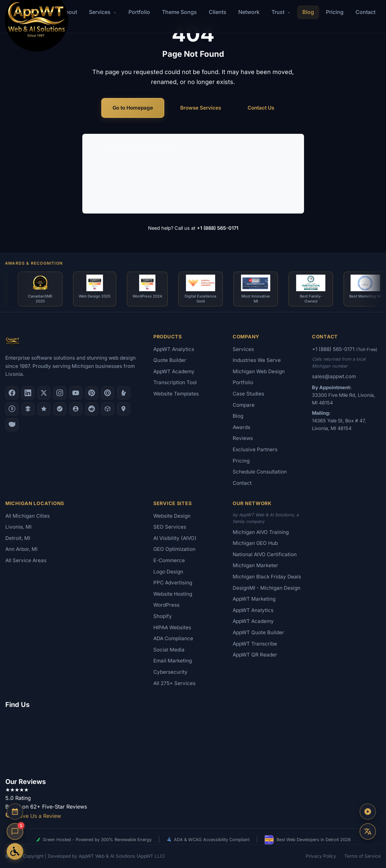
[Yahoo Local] (12, 425)
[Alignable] (76, 409)
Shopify (163, 616)
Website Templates (176, 394)
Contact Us (261, 108)
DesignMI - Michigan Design (267, 588)
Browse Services (201, 108)
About (69, 12)
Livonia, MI (18, 527)
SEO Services (212, 161)
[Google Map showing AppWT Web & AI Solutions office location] (193, 742)
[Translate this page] (368, 831)
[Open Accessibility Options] (15, 851)
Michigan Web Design (259, 371)
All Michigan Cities (28, 516)
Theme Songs (179, 12)
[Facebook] (12, 393)
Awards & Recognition (34, 263)
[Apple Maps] (123, 409)
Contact (365, 12)
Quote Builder (170, 360)
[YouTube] (76, 393)
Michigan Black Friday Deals (267, 577)
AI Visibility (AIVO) (218, 186)
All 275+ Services (174, 683)
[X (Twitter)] (44, 393)
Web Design (108, 161)
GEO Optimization (174, 549)
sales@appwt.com (334, 376)
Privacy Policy (321, 856)
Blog (308, 12)
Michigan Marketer (255, 565)
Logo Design (109, 186)
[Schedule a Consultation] (15, 812)
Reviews (243, 438)
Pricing (335, 12)
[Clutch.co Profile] (108, 393)
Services (243, 349)
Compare (244, 405)
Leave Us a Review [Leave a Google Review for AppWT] (33, 816)
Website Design (172, 516)
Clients (218, 12)
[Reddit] (92, 409)
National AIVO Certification (265, 554)
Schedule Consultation (260, 472)
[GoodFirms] (44, 409)
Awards (241, 427)
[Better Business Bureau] (12, 409)
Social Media (169, 650)
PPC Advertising (173, 583)
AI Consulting (110, 173)
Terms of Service (362, 856)
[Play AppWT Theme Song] (368, 812)
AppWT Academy (174, 371)
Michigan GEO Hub (255, 543)
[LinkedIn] (28, 393)
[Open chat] (15, 832)
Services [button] (103, 12)
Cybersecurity (170, 672)
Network (249, 12)
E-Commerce (212, 173)
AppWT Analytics (174, 349)
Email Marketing (173, 661)
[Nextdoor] (60, 409)
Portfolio (139, 12)
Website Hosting (173, 594)
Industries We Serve (257, 360)
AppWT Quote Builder (258, 632)
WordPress (166, 605)
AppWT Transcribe (255, 644)
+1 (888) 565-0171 (218, 228)
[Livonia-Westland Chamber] (108, 409)
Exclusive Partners (255, 449)
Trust (281, 12)
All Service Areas (26, 560)
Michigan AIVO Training (261, 532)
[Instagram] (60, 393)
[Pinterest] (92, 393)
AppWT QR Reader (255, 655)
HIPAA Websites (172, 627)
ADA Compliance (173, 638)
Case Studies (248, 394)
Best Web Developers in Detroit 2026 (308, 840)
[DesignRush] (28, 409)
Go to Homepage (133, 108)
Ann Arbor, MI (21, 549)
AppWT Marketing (254, 599)
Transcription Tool (175, 382)
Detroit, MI (18, 538)
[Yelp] (123, 393)
